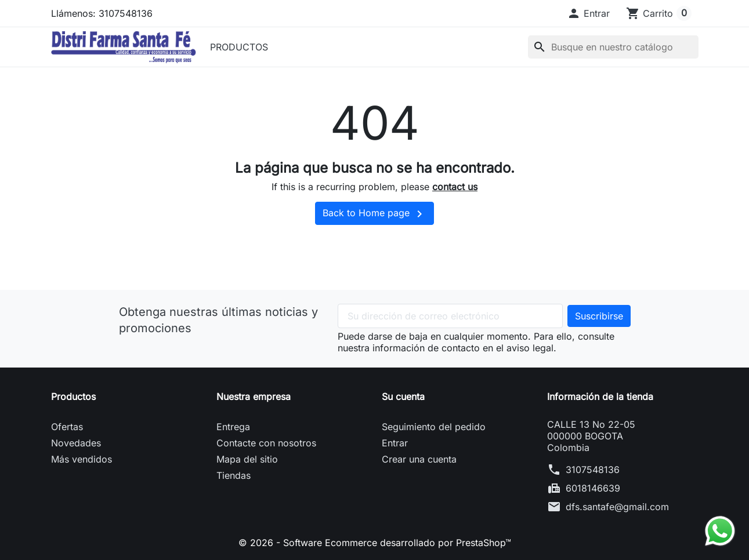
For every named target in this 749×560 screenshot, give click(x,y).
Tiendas (234, 475)
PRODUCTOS (239, 47)
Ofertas (67, 427)
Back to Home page (374, 214)
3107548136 (593, 470)
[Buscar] (613, 47)
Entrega (233, 427)
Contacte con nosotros (266, 443)
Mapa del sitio (247, 459)
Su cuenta (403, 397)
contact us (455, 187)
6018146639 (593, 488)
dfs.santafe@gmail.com (617, 507)
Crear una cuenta (419, 459)
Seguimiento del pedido (434, 427)
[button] (588, 13)
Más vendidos (82, 459)
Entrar (395, 443)
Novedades (76, 443)
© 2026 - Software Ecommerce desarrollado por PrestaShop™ (375, 543)
